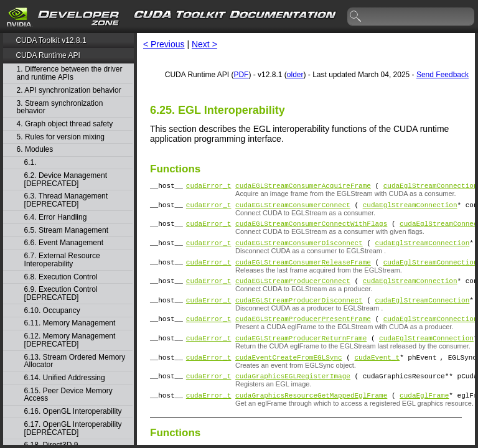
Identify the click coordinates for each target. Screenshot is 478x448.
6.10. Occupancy (52, 311)
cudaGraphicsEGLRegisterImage (293, 396)
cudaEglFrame (424, 417)
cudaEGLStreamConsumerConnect (293, 208)
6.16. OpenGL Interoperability (73, 412)
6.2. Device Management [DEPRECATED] (66, 180)
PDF (241, 75)
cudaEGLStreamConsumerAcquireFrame (303, 187)
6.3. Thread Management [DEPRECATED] (66, 200)
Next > (204, 44)
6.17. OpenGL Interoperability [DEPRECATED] (73, 428)
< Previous (164, 44)
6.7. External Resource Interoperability (62, 260)
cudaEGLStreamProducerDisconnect (299, 313)
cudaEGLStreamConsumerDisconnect (299, 250)
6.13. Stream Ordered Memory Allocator (75, 361)
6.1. (31, 163)
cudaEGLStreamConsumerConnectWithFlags (311, 229)
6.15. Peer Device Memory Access (68, 395)
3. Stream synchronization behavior (60, 107)
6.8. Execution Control (61, 277)
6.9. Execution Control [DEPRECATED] (61, 293)
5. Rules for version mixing (61, 137)
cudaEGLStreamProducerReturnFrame (301, 354)
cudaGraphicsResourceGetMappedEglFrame (311, 417)
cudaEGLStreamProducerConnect (293, 292)
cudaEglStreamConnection (431, 187)
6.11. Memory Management (70, 323)
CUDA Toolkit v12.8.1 (51, 40)
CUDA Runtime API (48, 55)
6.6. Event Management (64, 243)
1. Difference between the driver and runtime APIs (70, 73)
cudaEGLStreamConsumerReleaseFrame (303, 271)
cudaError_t (209, 187)
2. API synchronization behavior (69, 91)
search (356, 17)
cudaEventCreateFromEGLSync (289, 376)
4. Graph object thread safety (65, 124)
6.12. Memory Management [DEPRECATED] (70, 340)
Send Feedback (443, 75)
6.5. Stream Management (66, 231)
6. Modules (35, 150)
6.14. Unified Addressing (65, 378)
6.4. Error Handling (56, 217)
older (295, 75)
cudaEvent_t (377, 376)
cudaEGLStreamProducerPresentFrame (303, 333)
